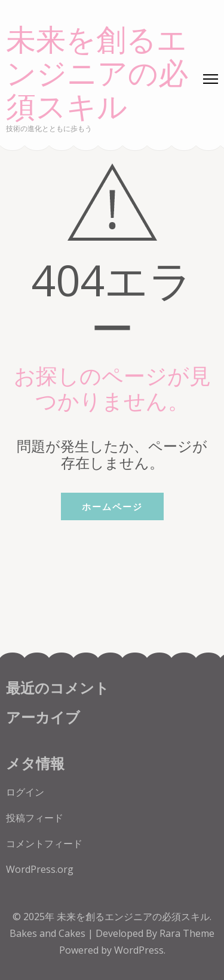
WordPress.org (40, 869)
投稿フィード (35, 818)
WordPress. (140, 950)
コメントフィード (44, 844)
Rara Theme (187, 933)
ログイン (25, 792)
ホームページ (112, 506)
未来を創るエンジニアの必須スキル (97, 74)
